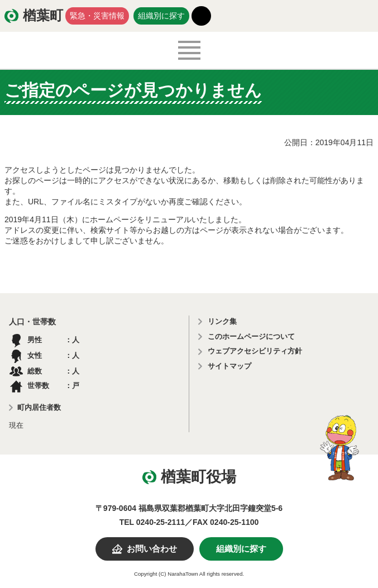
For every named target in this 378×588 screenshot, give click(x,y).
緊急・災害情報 (97, 16)
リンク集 (222, 321)
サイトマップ (229, 366)
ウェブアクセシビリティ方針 (255, 351)
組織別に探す (161, 16)
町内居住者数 (39, 407)
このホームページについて (251, 336)
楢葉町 (43, 16)
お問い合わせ (152, 549)
